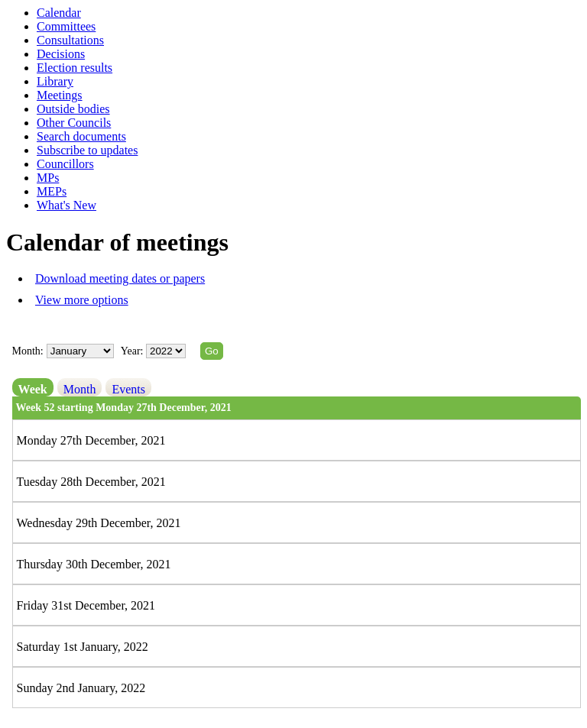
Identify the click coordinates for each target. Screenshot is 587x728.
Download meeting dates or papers (120, 278)
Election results (75, 68)
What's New (66, 205)
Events (128, 389)
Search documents (81, 136)
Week (33, 389)
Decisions (61, 54)
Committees (66, 26)
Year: (133, 351)
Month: (28, 351)
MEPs (52, 191)
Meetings (60, 95)
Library (55, 81)
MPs (48, 178)
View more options (82, 300)
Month (80, 389)
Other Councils (74, 123)
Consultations (70, 40)
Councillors (65, 164)
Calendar (59, 13)
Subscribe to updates (87, 150)
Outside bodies (73, 109)
